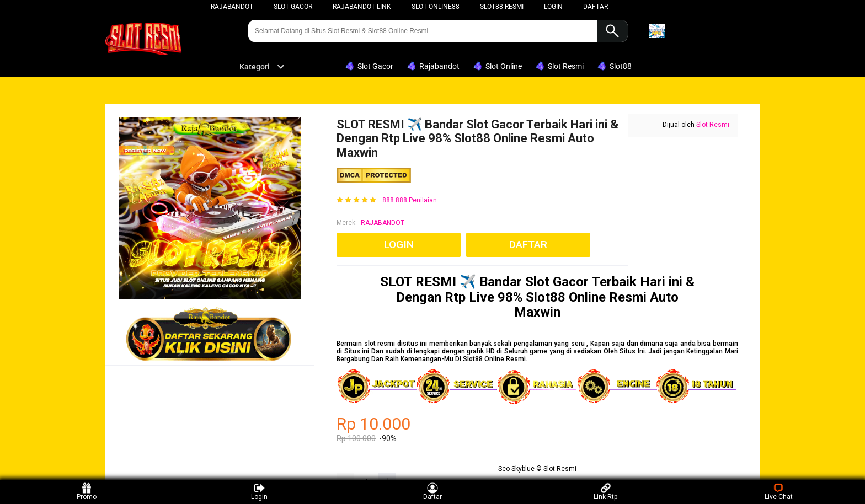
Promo (87, 492)
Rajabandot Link (362, 7)
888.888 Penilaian (410, 200)
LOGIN (553, 7)
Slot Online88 (436, 7)
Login (259, 492)
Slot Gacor (293, 7)
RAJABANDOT (383, 223)
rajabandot (232, 7)
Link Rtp (605, 492)
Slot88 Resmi (502, 7)
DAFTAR (596, 7)
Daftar (432, 492)
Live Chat (779, 492)
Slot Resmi (713, 125)
